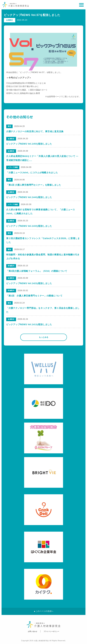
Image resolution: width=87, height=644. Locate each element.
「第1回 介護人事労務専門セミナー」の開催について (34, 296)
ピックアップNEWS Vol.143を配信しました (29, 226)
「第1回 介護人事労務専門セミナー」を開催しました (34, 185)
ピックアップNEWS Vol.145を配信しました (29, 144)
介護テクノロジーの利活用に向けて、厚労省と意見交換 (35, 131)
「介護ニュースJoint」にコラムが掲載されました (32, 173)
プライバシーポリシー (51, 631)
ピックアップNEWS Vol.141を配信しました (29, 324)
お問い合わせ (33, 631)
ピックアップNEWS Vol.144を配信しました (29, 197)
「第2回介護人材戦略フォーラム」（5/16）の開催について (37, 271)
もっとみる (44, 337)
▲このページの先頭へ (43, 611)
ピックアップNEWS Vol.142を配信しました (29, 283)
